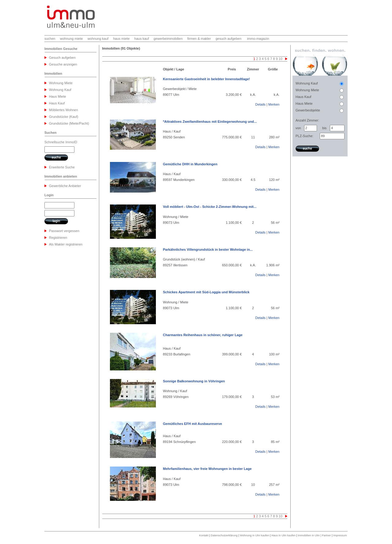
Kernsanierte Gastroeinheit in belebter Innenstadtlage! (206, 79)
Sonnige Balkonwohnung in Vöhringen (194, 381)
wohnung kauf (98, 39)
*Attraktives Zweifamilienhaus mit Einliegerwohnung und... (210, 122)
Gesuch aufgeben (62, 58)
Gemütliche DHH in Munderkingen (190, 164)
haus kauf (142, 39)
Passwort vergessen (64, 231)
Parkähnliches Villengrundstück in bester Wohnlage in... (208, 249)
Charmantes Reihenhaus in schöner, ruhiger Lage (203, 335)
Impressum (340, 535)
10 (281, 59)
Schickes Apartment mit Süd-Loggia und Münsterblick (206, 292)
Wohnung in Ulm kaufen (254, 535)
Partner (326, 535)
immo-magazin (258, 39)
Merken (274, 104)
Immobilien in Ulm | (310, 535)
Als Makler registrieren (66, 244)
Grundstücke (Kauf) (64, 117)
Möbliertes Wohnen (64, 110)
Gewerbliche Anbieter (65, 186)
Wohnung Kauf (60, 90)
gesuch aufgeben (228, 39)
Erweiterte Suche (62, 167)
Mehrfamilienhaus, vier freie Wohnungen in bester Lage (207, 469)
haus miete (121, 39)
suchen (50, 39)
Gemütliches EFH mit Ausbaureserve (192, 424)
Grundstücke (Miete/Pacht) (69, 123)
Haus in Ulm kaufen (283, 535)
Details (260, 104)
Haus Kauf (57, 103)
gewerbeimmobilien (168, 39)
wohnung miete (72, 39)
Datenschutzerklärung (224, 535)
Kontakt (204, 535)
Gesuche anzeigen (63, 64)
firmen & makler (199, 39)
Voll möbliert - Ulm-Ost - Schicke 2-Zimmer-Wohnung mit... (210, 207)
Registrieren (58, 238)
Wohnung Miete (61, 83)
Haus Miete (58, 96)
